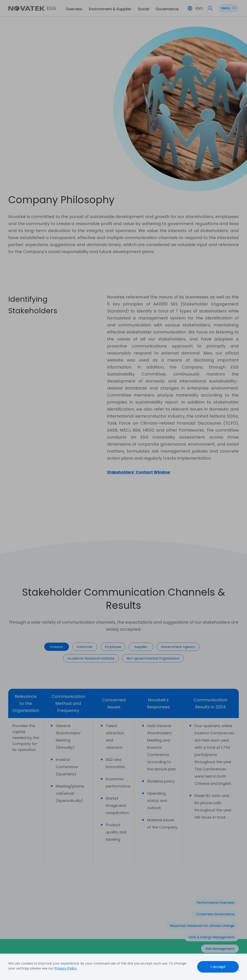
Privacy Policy (66, 968)
